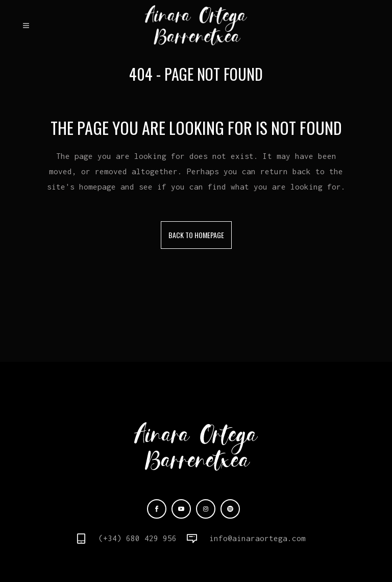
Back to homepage (196, 235)
